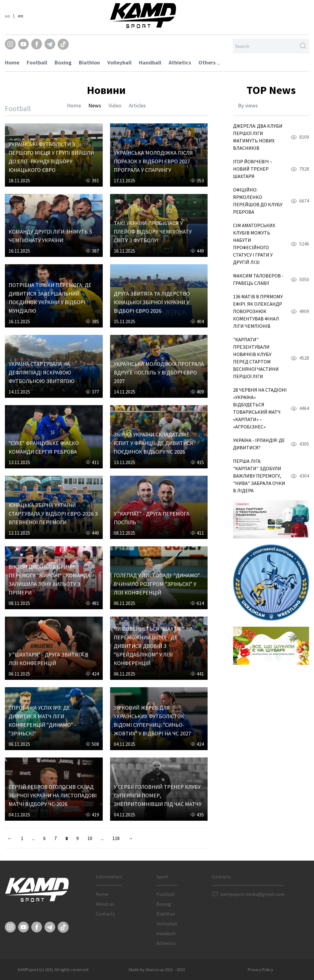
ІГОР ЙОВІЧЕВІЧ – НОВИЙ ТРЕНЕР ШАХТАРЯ (253, 169)
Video (115, 105)
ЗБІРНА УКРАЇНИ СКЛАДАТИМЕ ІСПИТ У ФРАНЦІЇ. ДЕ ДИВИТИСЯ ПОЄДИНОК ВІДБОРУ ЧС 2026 (153, 443)
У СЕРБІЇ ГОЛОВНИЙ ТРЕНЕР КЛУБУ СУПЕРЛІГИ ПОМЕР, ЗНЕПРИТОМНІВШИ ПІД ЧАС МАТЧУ (158, 795)
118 (116, 838)
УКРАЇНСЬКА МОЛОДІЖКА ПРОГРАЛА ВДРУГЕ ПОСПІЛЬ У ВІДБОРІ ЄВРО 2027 (159, 372)
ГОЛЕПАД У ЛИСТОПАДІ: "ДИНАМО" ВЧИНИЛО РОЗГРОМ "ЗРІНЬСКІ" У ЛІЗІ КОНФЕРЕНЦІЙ (157, 584)
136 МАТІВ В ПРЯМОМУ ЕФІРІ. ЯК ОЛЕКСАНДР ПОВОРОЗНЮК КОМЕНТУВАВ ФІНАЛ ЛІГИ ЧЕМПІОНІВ (258, 311)
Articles (137, 105)
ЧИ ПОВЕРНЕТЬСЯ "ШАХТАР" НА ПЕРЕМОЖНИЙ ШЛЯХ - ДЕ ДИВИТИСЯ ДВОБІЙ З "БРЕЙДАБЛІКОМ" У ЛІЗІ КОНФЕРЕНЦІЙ (153, 646)
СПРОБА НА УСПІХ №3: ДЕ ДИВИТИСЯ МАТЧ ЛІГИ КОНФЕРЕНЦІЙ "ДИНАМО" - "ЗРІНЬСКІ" (42, 720)
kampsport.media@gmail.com (253, 894)
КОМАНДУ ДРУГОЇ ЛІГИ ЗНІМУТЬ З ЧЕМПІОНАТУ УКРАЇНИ (50, 236)
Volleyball (119, 62)
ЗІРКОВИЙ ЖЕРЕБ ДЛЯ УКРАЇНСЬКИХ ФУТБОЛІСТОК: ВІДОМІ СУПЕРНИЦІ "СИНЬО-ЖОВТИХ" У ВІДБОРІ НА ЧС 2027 (152, 720)
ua (7, 16)
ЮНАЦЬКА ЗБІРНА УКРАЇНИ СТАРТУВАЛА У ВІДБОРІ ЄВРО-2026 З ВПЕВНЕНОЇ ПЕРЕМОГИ (53, 514)
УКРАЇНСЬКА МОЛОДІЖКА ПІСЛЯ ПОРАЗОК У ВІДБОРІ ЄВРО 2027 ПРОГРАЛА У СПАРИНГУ (153, 161)
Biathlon (89, 62)
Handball (150, 62)
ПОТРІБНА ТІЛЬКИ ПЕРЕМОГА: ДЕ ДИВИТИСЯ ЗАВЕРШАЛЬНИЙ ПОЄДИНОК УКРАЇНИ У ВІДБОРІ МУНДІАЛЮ (50, 298)
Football (37, 62)
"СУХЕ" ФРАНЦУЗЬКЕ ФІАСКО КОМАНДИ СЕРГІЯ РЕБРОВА (44, 447)
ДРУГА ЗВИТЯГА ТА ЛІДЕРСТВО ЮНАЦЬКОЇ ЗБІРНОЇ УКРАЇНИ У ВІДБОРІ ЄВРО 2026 (152, 302)
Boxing (63, 62)
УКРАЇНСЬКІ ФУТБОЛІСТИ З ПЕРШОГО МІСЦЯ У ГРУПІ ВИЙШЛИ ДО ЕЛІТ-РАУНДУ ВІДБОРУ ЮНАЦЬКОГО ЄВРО (51, 157)
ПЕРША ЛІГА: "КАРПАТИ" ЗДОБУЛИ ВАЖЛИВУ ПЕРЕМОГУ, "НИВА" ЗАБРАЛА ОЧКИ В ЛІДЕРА (259, 476)
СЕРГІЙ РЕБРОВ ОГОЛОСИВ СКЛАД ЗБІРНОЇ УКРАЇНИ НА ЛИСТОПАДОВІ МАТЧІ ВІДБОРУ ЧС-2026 (53, 795)
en (21, 16)
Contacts (105, 914)
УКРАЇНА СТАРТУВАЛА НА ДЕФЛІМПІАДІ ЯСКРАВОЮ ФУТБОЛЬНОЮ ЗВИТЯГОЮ (42, 372)
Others (209, 62)
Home (12, 62)
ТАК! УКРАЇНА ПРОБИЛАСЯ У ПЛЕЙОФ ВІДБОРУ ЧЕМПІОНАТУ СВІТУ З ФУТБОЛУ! (153, 232)
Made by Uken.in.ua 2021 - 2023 (157, 970)
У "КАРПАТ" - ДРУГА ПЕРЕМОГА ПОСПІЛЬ (151, 518)
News (95, 105)
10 (90, 838)
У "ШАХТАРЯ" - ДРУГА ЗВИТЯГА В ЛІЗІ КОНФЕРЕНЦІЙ (48, 659)
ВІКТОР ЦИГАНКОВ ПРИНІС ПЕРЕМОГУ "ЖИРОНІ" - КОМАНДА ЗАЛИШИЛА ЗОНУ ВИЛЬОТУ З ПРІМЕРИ (50, 580)
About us (105, 904)
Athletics (180, 62)
